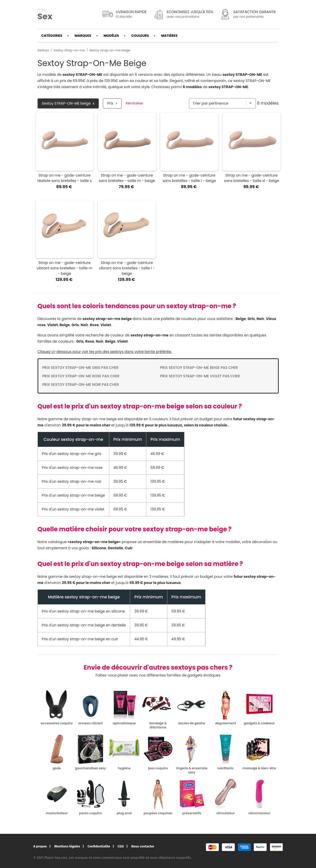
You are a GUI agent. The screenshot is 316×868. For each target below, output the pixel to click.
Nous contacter (143, 846)
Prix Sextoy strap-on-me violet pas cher (200, 376)
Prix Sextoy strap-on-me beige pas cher (199, 368)
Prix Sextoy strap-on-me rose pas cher (81, 376)
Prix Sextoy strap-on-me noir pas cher (81, 385)
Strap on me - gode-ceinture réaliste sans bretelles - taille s (65, 178)
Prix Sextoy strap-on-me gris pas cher (80, 368)
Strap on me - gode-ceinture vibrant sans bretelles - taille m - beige (64, 268)
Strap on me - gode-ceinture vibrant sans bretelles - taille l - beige (127, 268)
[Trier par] (222, 103)
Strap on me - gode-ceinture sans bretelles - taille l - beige (189, 178)
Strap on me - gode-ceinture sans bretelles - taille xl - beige (251, 178)
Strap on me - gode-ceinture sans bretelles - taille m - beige (127, 178)
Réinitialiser (134, 103)
